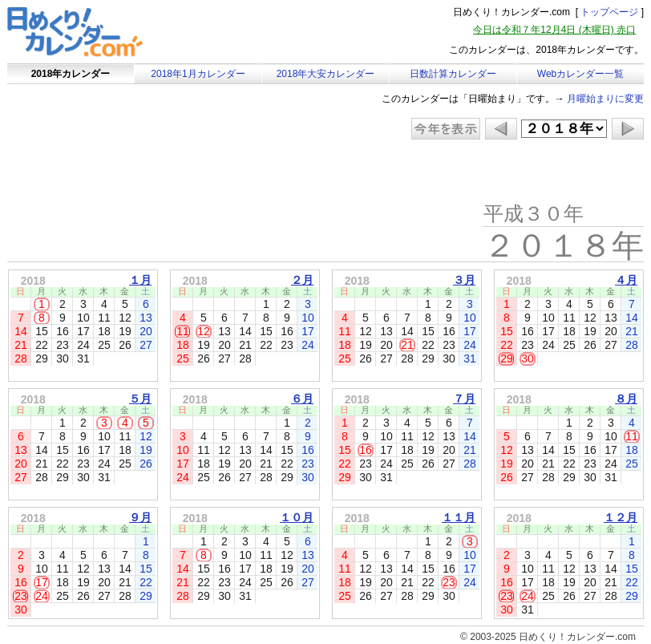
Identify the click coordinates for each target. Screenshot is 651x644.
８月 (626, 399)
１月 (140, 280)
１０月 (297, 517)
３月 (464, 280)
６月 (302, 399)
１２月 (621, 517)
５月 (140, 399)
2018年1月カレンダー (198, 74)
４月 (626, 280)
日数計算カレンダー (453, 74)
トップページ (609, 12)
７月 (464, 399)
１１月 (459, 517)
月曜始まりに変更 (605, 99)
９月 (140, 517)
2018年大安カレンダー (326, 74)
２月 (302, 280)
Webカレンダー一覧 (580, 74)
